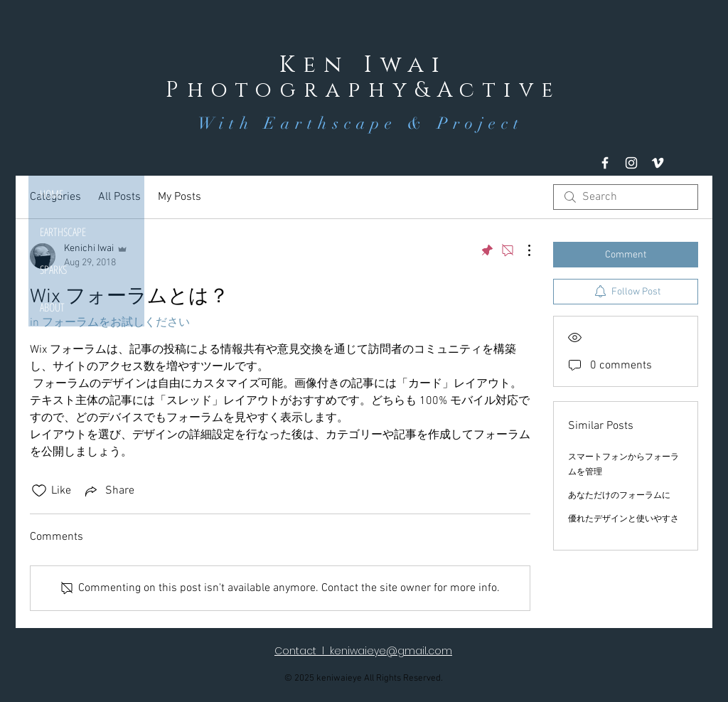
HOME (52, 194)
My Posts (180, 197)
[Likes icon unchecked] (39, 491)
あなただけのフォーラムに (619, 496)
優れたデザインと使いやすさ (623, 519)
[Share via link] (108, 491)
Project (481, 123)
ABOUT (52, 307)
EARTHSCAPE (63, 232)
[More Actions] (522, 250)
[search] (626, 197)
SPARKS (53, 270)
